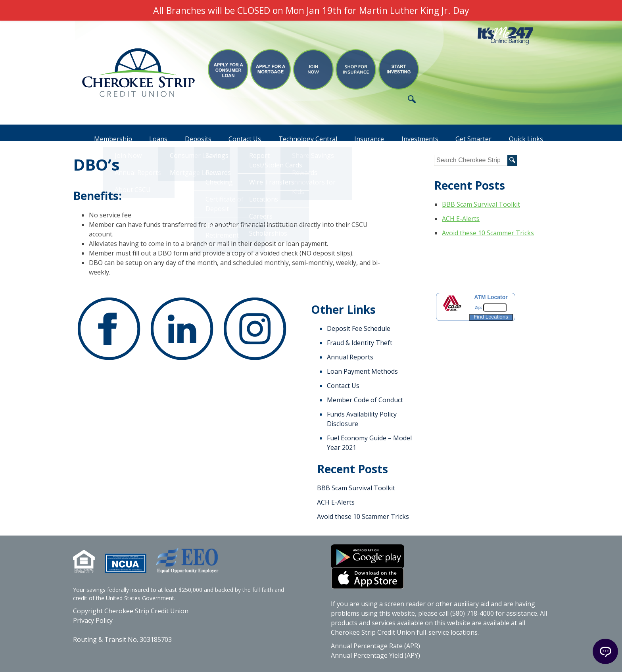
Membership (98, 133)
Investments (416, 133)
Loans (145, 133)
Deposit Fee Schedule (359, 328)
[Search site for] (471, 160)
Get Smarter (472, 133)
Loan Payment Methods (362, 371)
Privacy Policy (93, 620)
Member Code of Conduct (365, 400)
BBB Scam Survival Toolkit (481, 204)
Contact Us (236, 133)
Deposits (187, 133)
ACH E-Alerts (461, 219)
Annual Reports (350, 357)
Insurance (364, 133)
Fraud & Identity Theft (360, 343)
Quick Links (526, 133)
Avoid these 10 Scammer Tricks (488, 233)
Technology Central (300, 133)
